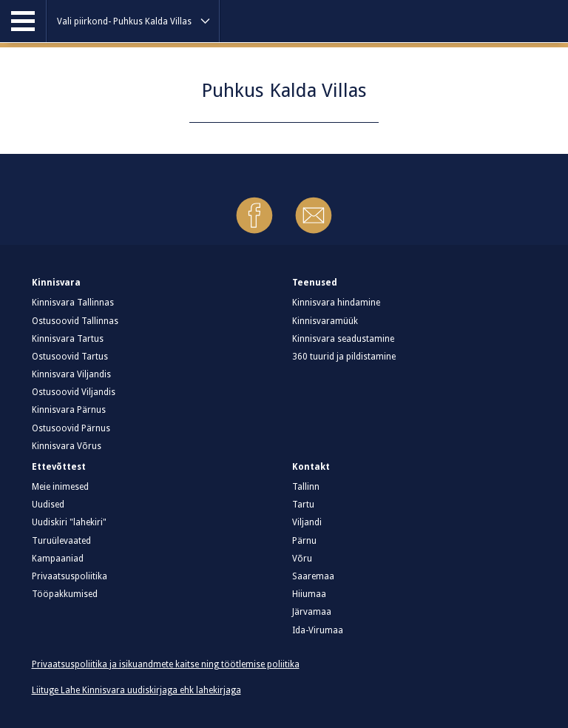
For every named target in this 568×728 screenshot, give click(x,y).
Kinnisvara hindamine (336, 303)
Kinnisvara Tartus (68, 339)
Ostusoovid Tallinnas (75, 321)
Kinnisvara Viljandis (71, 374)
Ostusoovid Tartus (70, 357)
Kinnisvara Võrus (67, 446)
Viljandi (307, 522)
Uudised (48, 505)
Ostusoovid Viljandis (74, 392)
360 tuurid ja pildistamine (344, 357)
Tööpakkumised (65, 594)
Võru (302, 559)
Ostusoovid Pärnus (71, 428)
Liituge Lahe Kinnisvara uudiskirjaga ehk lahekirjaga (136, 690)
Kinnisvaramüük (325, 321)
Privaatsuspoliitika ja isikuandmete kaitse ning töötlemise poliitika (166, 664)
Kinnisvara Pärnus (69, 410)
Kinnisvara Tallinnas (73, 303)
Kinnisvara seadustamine (343, 339)
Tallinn (306, 487)
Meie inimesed (60, 487)
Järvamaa (312, 612)
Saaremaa (313, 576)
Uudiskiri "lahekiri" (69, 522)
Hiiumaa (309, 594)
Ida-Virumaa (318, 630)
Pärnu (304, 541)
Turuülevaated (61, 541)
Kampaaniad (58, 559)
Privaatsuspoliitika (70, 576)
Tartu (303, 505)
